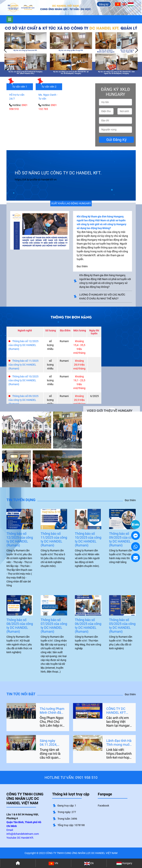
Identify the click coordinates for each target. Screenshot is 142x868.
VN (53, 863)
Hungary (124, 863)
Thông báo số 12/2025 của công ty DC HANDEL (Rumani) (23, 345)
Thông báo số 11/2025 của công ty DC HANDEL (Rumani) (23, 365)
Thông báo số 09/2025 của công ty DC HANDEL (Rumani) (23, 400)
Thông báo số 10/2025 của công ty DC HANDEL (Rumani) (23, 380)
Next (136, 50)
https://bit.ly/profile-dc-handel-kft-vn (36, 180)
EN (89, 863)
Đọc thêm (130, 500)
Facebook (103, 806)
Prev (6, 50)
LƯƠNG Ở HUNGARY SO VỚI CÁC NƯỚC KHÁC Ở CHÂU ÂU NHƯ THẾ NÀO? (102, 297)
